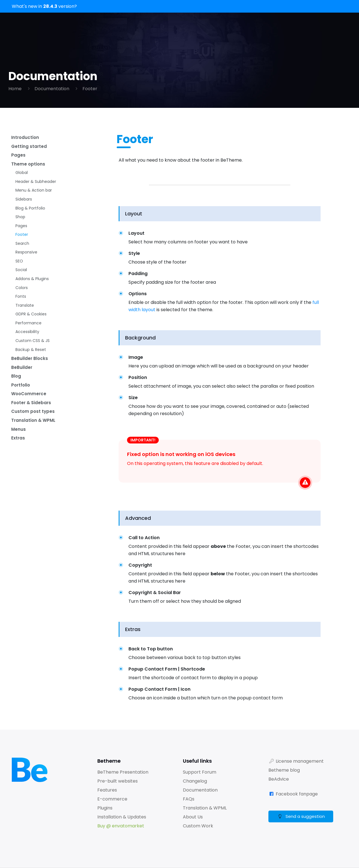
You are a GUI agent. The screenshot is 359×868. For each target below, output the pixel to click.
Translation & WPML (34, 442)
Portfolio (21, 404)
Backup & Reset (31, 366)
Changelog (195, 781)
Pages (18, 157)
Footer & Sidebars (32, 423)
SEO (19, 271)
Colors (22, 300)
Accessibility (27, 347)
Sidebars (24, 204)
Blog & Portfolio (30, 214)
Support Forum (200, 772)
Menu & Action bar (34, 195)
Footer (90, 89)
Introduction (26, 138)
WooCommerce (30, 414)
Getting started (29, 147)
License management (300, 761)
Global (22, 176)
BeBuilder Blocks (30, 376)
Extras (18, 461)
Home (15, 89)
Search (22, 252)
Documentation (52, 89)
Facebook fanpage (297, 794)
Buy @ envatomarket (121, 826)
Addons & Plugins (32, 290)
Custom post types (34, 433)
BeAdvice (279, 779)
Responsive (26, 262)
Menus (19, 452)
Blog (16, 395)
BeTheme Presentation (123, 772)
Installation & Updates (122, 817)
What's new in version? (44, 6)
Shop (20, 224)
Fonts (21, 309)
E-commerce (112, 799)
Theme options (28, 166)
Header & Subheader (36, 185)
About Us (193, 817)
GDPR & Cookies (31, 328)
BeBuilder (22, 385)
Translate (25, 319)
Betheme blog (284, 770)
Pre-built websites (118, 781)
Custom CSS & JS (33, 357)
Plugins (105, 808)
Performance (28, 338)
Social (21, 281)
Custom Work (198, 826)
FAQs (189, 799)
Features (107, 790)
